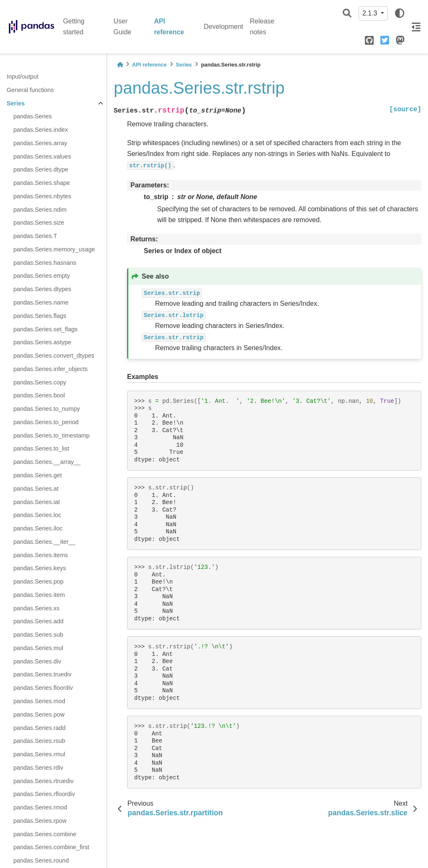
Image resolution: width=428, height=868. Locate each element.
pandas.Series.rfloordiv (44, 794)
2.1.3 (371, 13)
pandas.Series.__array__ (47, 462)
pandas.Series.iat (37, 502)
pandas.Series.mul (38, 648)
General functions (30, 90)
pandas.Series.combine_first (51, 847)
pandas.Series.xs (36, 608)
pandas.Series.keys (40, 568)
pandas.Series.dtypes (42, 289)
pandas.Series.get (38, 475)
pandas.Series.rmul (39, 754)
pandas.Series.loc (37, 515)
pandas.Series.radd (39, 728)
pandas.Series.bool (39, 395)
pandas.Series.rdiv (38, 768)
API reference (169, 27)
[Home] (120, 65)
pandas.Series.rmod (40, 807)
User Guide (123, 27)
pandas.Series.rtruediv (43, 781)
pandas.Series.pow (39, 714)
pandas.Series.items (41, 555)
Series (16, 103)
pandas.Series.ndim (40, 210)
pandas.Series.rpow (40, 821)
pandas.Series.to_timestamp (51, 435)
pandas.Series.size (39, 223)
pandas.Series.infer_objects (51, 369)
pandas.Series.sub (38, 635)
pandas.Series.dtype (41, 169)
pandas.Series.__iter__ (44, 542)
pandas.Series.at (36, 489)
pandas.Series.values (42, 156)
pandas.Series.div (37, 661)
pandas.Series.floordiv (43, 688)
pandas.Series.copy (40, 382)
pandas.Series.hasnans (45, 263)
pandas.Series (33, 116)
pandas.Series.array (40, 143)
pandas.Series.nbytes (42, 196)
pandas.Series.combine (45, 834)
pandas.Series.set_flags (46, 329)
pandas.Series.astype (42, 342)
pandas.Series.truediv (42, 674)
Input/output (23, 77)
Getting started (74, 27)
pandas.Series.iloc (38, 528)
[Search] (347, 14)
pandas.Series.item (39, 595)
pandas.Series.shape (42, 183)
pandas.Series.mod (39, 701)
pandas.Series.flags (40, 316)
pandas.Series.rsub (39, 741)
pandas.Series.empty (42, 276)
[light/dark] (400, 13)
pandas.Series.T (35, 236)
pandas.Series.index (41, 130)
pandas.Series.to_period (46, 422)
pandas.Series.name (41, 302)
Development (224, 27)
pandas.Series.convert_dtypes (54, 356)
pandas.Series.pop (38, 581)
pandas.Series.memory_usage (54, 249)
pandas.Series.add (38, 621)
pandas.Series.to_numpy (47, 409)
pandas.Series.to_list (41, 448)
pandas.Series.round (41, 860)
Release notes (262, 27)
